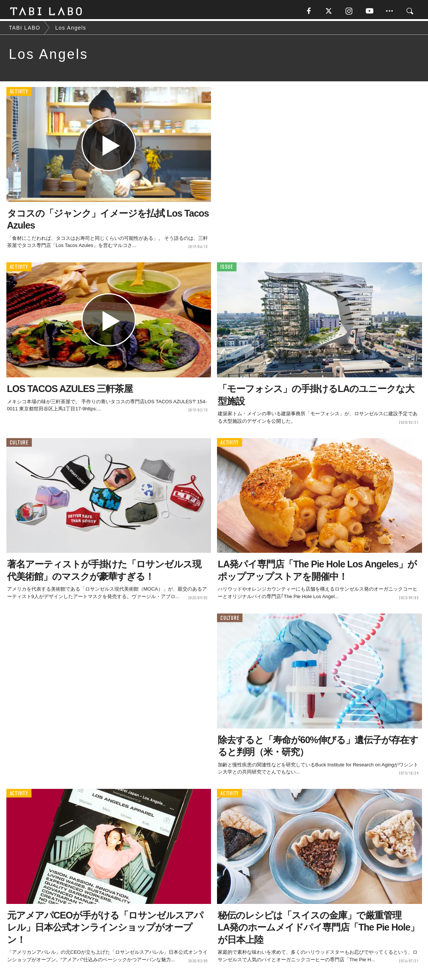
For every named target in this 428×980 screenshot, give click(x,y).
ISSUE (227, 269)
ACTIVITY (19, 94)
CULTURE (19, 444)
